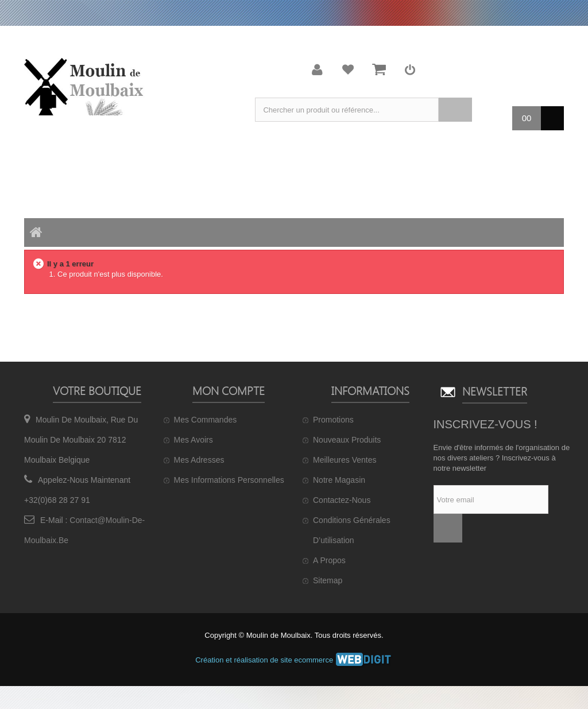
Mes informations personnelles (229, 480)
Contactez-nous (342, 500)
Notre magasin (339, 480)
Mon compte (318, 69)
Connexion (410, 69)
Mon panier (379, 69)
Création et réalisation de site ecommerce (294, 660)
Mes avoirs (194, 440)
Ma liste (348, 69)
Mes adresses (199, 460)
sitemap (328, 580)
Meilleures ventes (345, 460)
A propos (329, 560)
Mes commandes (206, 420)
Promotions (333, 420)
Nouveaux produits (347, 440)
